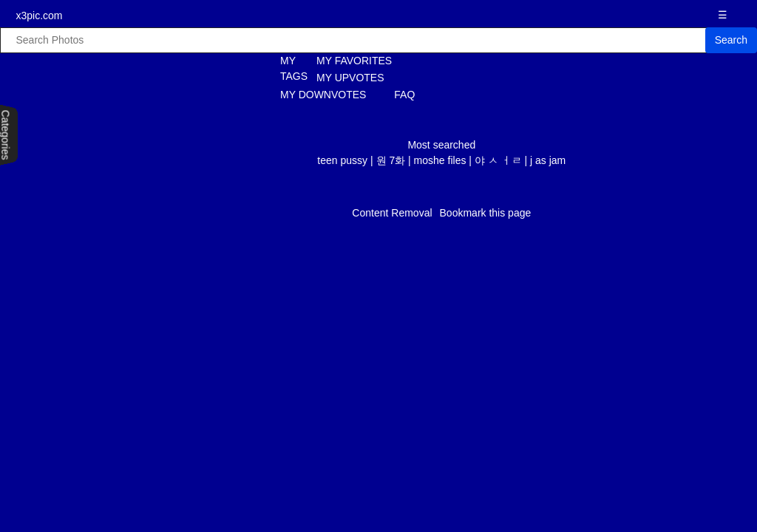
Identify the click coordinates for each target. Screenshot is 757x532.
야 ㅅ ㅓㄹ (498, 160)
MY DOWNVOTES (323, 95)
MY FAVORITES (354, 61)
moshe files (440, 160)
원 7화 (391, 160)
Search (731, 40)
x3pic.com (39, 16)
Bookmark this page (486, 213)
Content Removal (392, 213)
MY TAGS (286, 68)
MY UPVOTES (350, 78)
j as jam (548, 160)
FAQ (404, 95)
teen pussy (342, 160)
